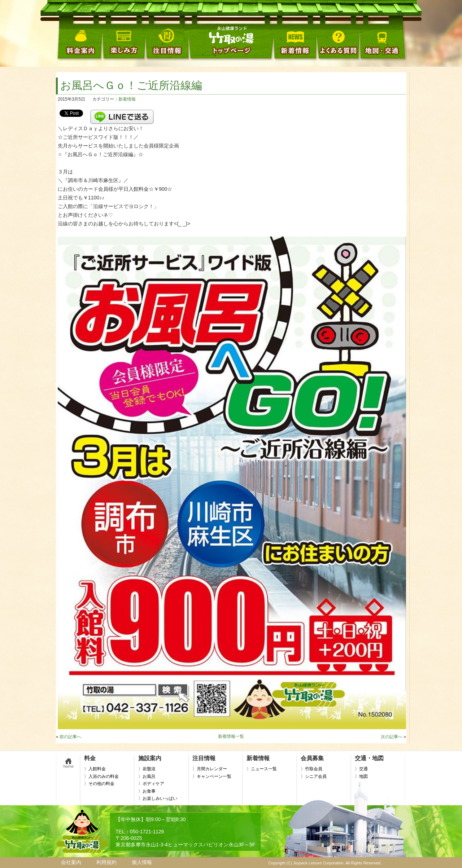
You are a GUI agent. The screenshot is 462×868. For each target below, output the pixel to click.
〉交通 (361, 769)
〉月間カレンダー (210, 769)
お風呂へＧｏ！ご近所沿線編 (131, 85)
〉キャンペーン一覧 (212, 776)
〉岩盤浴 (147, 769)
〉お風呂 (147, 776)
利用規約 (106, 862)
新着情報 (127, 99)
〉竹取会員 (311, 769)
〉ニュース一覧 (262, 769)
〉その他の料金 (99, 784)
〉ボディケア (151, 784)
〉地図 (361, 776)
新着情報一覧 (231, 736)
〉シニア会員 (314, 776)
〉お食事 (147, 791)
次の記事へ (392, 737)
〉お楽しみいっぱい (158, 798)
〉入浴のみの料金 (101, 776)
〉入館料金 (95, 769)
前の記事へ (70, 737)
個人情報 (142, 862)
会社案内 (71, 862)
